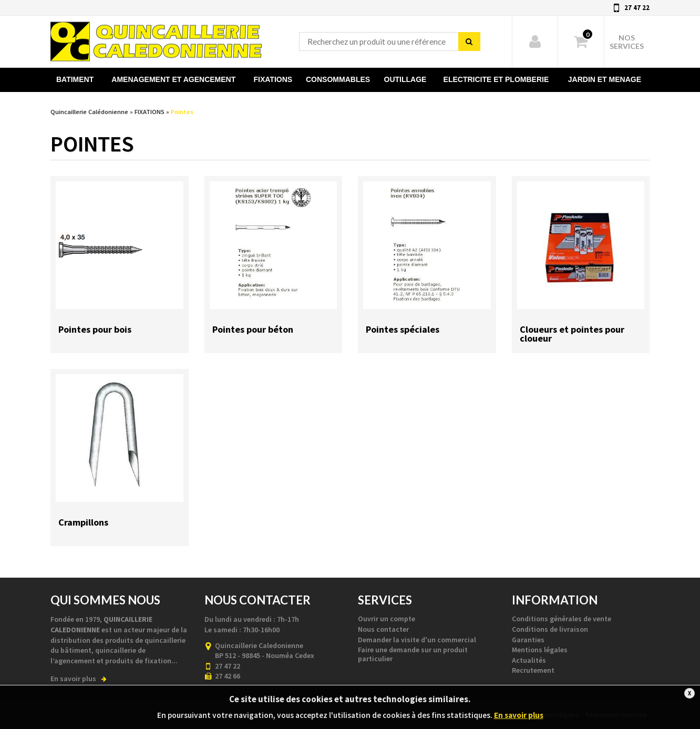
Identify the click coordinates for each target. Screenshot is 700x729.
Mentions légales (540, 650)
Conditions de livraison (550, 629)
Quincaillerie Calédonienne (156, 39)
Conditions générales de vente (562, 619)
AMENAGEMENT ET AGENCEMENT (173, 79)
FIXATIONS (273, 79)
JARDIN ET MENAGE (605, 79)
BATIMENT (75, 79)
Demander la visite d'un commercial (417, 640)
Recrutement (533, 670)
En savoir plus (79, 679)
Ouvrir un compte (387, 619)
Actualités (529, 660)
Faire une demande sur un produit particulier (413, 654)
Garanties (528, 640)
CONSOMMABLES (338, 79)
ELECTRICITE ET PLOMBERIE (496, 79)
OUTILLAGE (405, 79)
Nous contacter (383, 629)
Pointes (182, 112)
